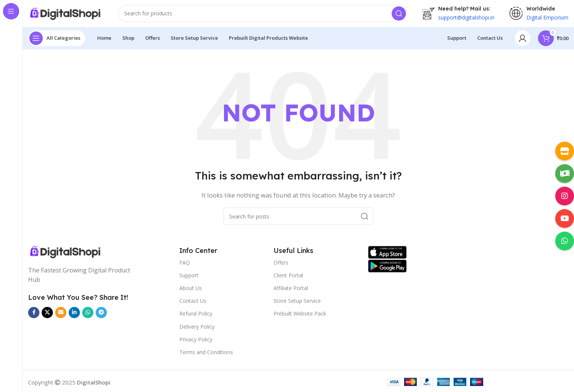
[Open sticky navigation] (57, 41)
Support (189, 278)
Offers (281, 266)
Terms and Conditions (206, 355)
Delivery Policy (197, 330)
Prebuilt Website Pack (300, 317)
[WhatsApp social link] (88, 316)
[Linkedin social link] (74, 316)
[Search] (263, 15)
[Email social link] (61, 316)
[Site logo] (66, 15)
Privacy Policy (196, 342)
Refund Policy (196, 317)
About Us (191, 291)
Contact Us (193, 304)
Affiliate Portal (291, 291)
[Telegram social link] (101, 316)
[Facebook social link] (34, 316)
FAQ (185, 266)
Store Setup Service (297, 304)
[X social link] (47, 316)
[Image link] (85, 255)
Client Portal (288, 278)
